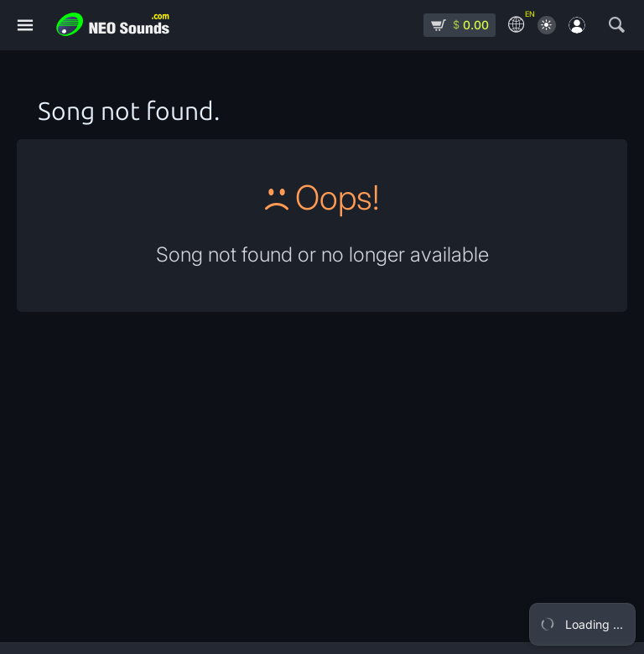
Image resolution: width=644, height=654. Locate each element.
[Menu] (25, 26)
